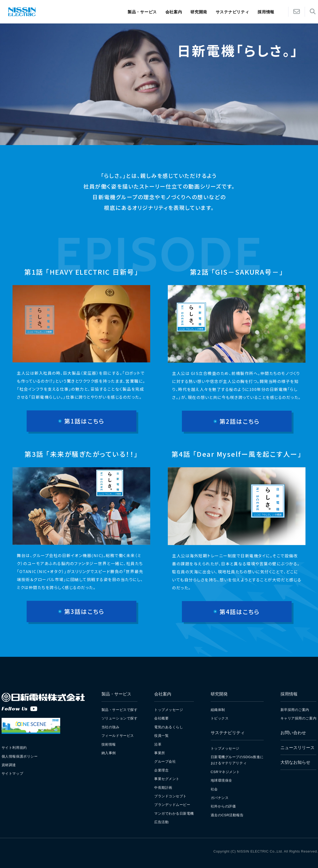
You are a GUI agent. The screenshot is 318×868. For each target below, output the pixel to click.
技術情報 (109, 744)
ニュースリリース (297, 748)
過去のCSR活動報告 (227, 815)
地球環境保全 (221, 780)
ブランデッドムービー (172, 805)
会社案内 (174, 12)
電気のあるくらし (169, 727)
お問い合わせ (293, 733)
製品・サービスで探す (119, 710)
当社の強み (111, 727)
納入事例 (109, 753)
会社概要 (161, 718)
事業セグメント (167, 779)
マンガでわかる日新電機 (174, 813)
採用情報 (289, 694)
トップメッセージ (169, 710)
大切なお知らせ (295, 762)
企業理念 (161, 770)
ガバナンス (220, 798)
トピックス (220, 718)
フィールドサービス (118, 736)
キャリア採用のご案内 (298, 718)
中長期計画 (163, 788)
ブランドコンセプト (170, 796)
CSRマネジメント (225, 772)
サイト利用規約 (14, 748)
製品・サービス (142, 12)
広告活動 (161, 822)
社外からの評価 (223, 806)
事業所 (160, 753)
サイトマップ (12, 773)
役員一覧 (161, 736)
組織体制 (218, 710)
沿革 (158, 744)
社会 (214, 789)
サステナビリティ (233, 12)
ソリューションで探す (119, 718)
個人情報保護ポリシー (20, 756)
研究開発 (199, 12)
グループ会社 (165, 761)
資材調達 (9, 765)
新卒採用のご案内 (295, 710)
